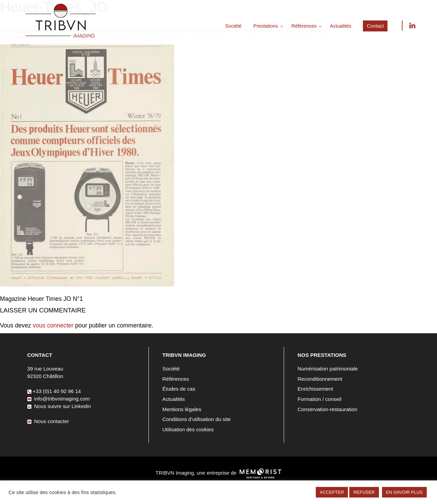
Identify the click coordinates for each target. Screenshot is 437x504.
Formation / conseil (320, 399)
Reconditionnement (320, 379)
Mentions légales (182, 409)
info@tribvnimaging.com (59, 399)
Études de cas (179, 389)
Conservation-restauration (328, 409)
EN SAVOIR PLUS (404, 492)
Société (234, 26)
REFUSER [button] (364, 492)
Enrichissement (315, 389)
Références (304, 26)
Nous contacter (48, 421)
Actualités (341, 26)
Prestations (266, 26)
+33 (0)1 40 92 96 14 (54, 391)
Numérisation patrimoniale (328, 369)
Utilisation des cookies (188, 429)
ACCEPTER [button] (332, 492)
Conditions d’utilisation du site (197, 419)
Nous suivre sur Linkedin (412, 26)
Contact (375, 26)
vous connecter (53, 325)
